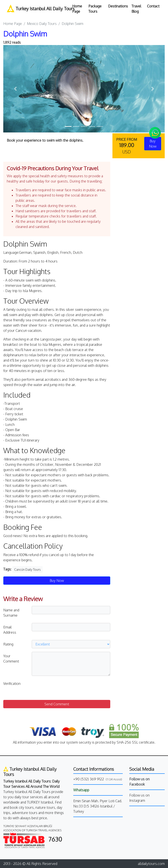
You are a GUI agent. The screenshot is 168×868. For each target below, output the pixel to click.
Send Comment (57, 704)
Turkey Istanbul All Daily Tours (37, 8)
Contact (153, 6)
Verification (12, 684)
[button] (15, 89)
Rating (8, 644)
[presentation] (65, 688)
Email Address (10, 630)
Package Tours (95, 9)
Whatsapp (81, 790)
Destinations (118, 6)
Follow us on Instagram (139, 798)
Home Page (77, 9)
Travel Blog (136, 9)
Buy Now (57, 581)
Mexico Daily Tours (42, 24)
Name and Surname (11, 613)
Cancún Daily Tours (27, 570)
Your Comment (11, 659)
